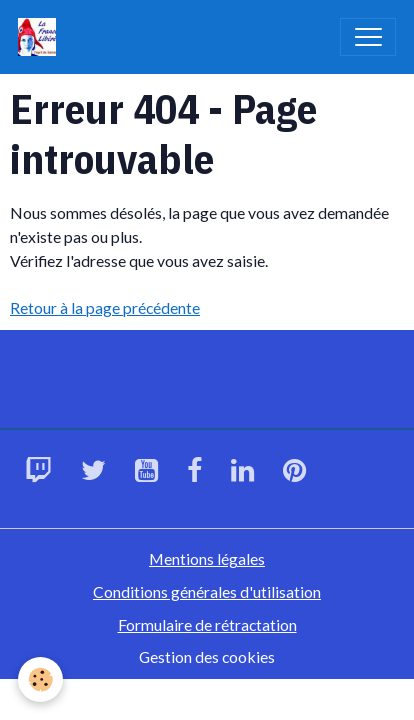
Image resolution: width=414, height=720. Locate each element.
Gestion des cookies (207, 656)
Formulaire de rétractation (207, 624)
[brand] (41, 37)
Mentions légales (207, 558)
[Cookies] (40, 679)
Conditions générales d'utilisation (207, 591)
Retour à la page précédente (105, 307)
